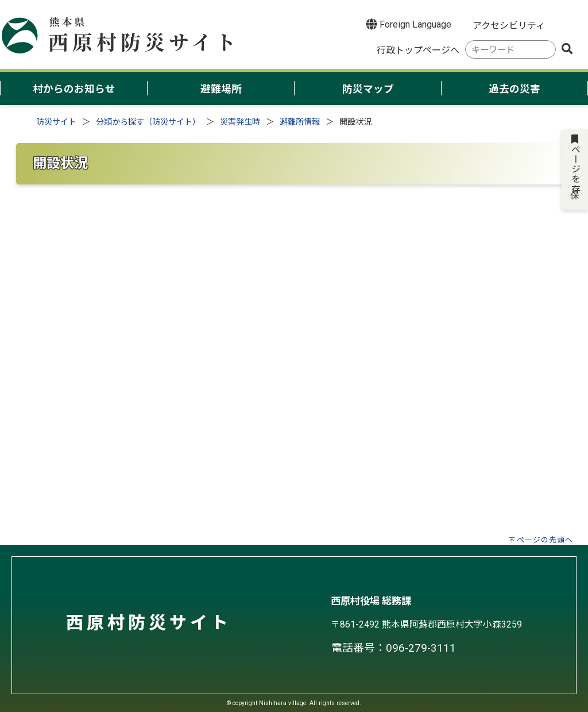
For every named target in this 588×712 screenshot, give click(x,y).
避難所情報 (300, 122)
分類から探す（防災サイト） (148, 122)
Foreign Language (409, 24)
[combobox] (510, 50)
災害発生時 (240, 122)
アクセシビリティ (509, 26)
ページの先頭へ (545, 540)
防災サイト (56, 122)
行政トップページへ (418, 50)
